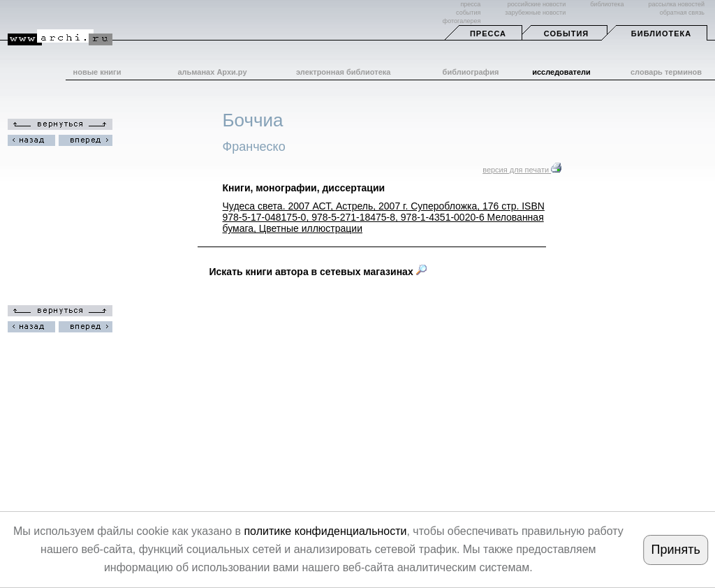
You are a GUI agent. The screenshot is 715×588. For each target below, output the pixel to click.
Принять (675, 550)
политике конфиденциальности (325, 531)
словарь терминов (666, 72)
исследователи (561, 72)
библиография (471, 72)
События (566, 34)
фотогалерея (462, 21)
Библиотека (661, 34)
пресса (470, 4)
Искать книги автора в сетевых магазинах (318, 272)
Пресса (488, 34)
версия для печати (522, 170)
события (468, 13)
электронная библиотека (343, 72)
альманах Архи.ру (212, 72)
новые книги (97, 72)
